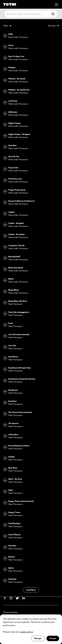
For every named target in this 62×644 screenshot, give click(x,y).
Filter (7, 26)
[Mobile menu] (56, 4)
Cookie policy (26, 632)
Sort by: (53, 26)
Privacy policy (10, 612)
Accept (53, 638)
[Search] (27, 14)
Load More (31, 590)
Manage (38, 638)
